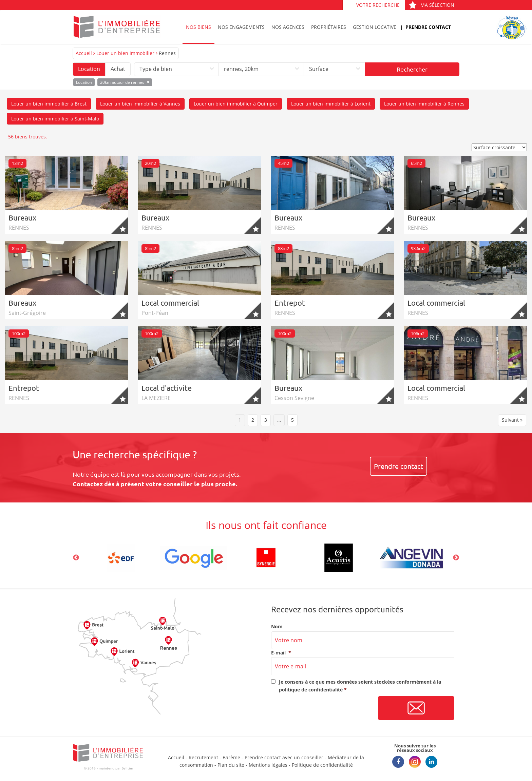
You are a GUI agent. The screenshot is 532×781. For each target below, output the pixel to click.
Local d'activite (167, 388)
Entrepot (290, 303)
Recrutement (203, 757)
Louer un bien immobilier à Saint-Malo (55, 119)
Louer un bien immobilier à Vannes (140, 104)
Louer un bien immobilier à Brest (49, 104)
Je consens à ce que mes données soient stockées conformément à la (360, 685)
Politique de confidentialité (322, 765)
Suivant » (512, 420)
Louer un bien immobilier (125, 53)
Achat (118, 69)
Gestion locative (375, 27)
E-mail (281, 653)
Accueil (84, 53)
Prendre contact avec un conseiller (284, 757)
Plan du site (231, 765)
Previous (76, 558)
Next (456, 558)
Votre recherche (378, 5)
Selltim (127, 768)
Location (89, 69)
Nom (277, 627)
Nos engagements (241, 27)
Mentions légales (268, 765)
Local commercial (170, 303)
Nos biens (198, 27)
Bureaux (22, 217)
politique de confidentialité (311, 690)
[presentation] (323, 708)
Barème (231, 757)
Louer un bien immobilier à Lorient (331, 104)
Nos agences (288, 27)
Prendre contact (428, 27)
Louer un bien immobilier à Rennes (424, 104)
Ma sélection (431, 5)
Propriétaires (329, 27)
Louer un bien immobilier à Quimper (236, 104)
